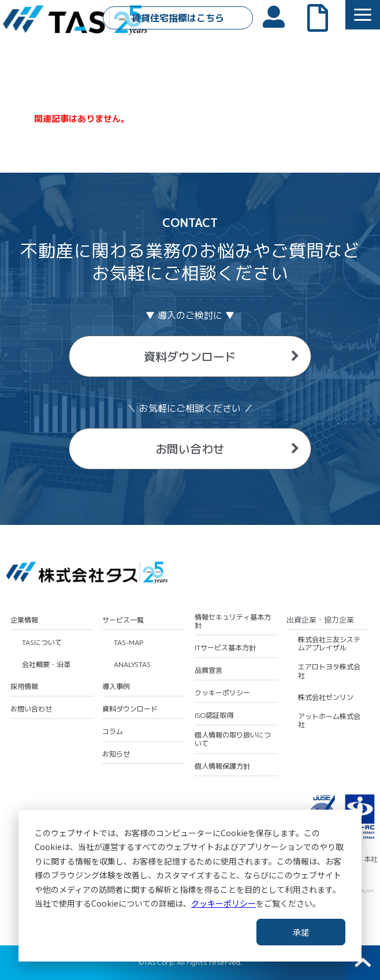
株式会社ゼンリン (326, 698)
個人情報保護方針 (222, 766)
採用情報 (24, 687)
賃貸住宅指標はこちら (178, 18)
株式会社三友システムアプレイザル (329, 644)
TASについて (42, 643)
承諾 (301, 932)
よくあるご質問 (323, 17)
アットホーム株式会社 (329, 721)
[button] (363, 15)
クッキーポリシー (223, 903)
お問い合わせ (190, 449)
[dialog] (190, 886)
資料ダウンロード (190, 356)
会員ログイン (280, 16)
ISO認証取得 (214, 716)
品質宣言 (208, 670)
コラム (113, 732)
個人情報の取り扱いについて (233, 739)
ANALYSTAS (132, 665)
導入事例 (116, 687)
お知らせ (116, 754)
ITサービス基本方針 (225, 648)
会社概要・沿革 (46, 665)
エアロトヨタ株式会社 (329, 671)
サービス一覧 (123, 620)
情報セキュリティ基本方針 (233, 622)
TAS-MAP (128, 643)
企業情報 (24, 620)
